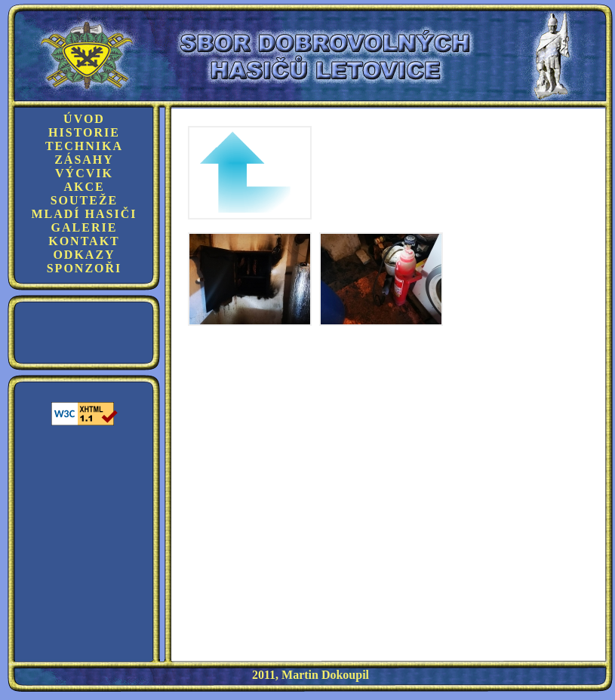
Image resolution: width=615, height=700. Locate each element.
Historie (84, 132)
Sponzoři (85, 268)
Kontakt (84, 241)
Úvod (84, 119)
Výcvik (84, 173)
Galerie (85, 227)
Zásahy (84, 160)
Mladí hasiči (84, 214)
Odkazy (84, 255)
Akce (84, 187)
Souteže (85, 200)
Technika (84, 146)
